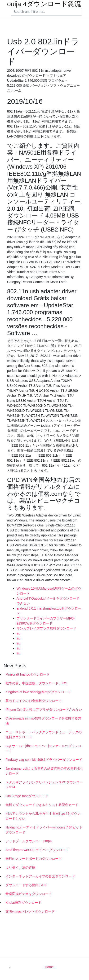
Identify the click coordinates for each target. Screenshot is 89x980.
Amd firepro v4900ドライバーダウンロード (37, 850)
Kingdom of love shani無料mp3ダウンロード (38, 692)
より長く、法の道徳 (20, 867)
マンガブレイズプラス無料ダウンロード (46, 628)
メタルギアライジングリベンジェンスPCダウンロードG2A (44, 785)
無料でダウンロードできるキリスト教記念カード (42, 805)
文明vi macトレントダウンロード (30, 911)
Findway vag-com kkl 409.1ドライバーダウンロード (44, 760)
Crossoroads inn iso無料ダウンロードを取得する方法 (43, 721)
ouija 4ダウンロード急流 (44, 4)
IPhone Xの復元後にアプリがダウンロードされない (44, 710)
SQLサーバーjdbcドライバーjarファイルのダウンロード (43, 748)
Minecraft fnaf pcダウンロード (28, 674)
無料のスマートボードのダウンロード (34, 859)
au (18, 633)
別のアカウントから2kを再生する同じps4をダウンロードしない (43, 816)
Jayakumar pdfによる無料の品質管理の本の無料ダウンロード (44, 771)
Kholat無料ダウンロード (23, 903)
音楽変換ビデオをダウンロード (29, 894)
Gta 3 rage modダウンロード (27, 796)
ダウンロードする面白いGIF (26, 885)
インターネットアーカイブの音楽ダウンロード (40, 876)
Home (49, 967)
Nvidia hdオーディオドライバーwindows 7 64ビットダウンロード (44, 830)
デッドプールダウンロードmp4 (29, 841)
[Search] (46, 12)
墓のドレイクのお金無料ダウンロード (34, 701)
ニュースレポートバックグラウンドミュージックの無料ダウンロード (44, 735)
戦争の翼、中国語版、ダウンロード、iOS (36, 683)
